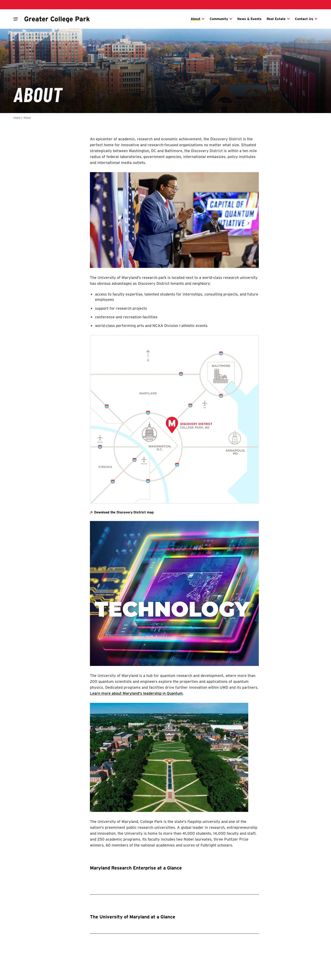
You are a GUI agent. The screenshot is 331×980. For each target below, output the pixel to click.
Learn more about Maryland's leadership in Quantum (136, 693)
